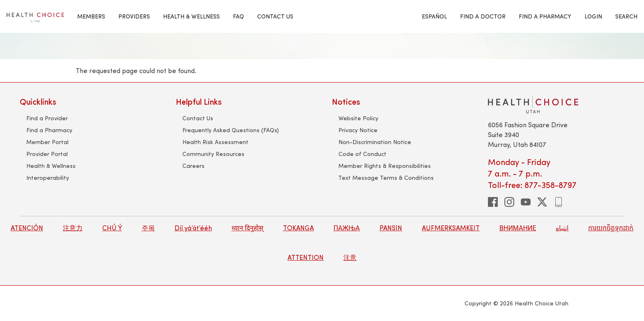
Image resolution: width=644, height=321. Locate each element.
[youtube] (526, 202)
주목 (148, 228)
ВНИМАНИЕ (518, 228)
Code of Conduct (362, 154)
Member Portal (47, 142)
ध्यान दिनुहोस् (247, 228)
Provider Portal (47, 154)
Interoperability (48, 178)
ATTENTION (306, 257)
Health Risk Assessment (215, 142)
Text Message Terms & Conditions (386, 178)
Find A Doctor (483, 16)
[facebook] (493, 202)
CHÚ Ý (112, 228)
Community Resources (213, 154)
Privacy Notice (358, 130)
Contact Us (275, 16)
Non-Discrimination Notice (375, 142)
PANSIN (391, 228)
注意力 (73, 228)
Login (593, 16)
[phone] (559, 202)
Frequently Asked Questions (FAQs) (231, 130)
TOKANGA (298, 228)
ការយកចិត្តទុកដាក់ (611, 228)
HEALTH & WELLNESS (191, 16)
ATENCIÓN (27, 228)
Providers (134, 16)
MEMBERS (91, 16)
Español (434, 16)
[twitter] (542, 202)
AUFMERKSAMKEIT (451, 228)
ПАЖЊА (347, 228)
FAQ (238, 16)
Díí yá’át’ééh (193, 228)
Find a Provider (47, 118)
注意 (350, 257)
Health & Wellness (51, 166)
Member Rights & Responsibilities (385, 166)
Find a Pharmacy (49, 130)
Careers (193, 166)
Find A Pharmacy (545, 16)
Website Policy (358, 118)
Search (626, 16)
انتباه (562, 228)
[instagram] (509, 202)
